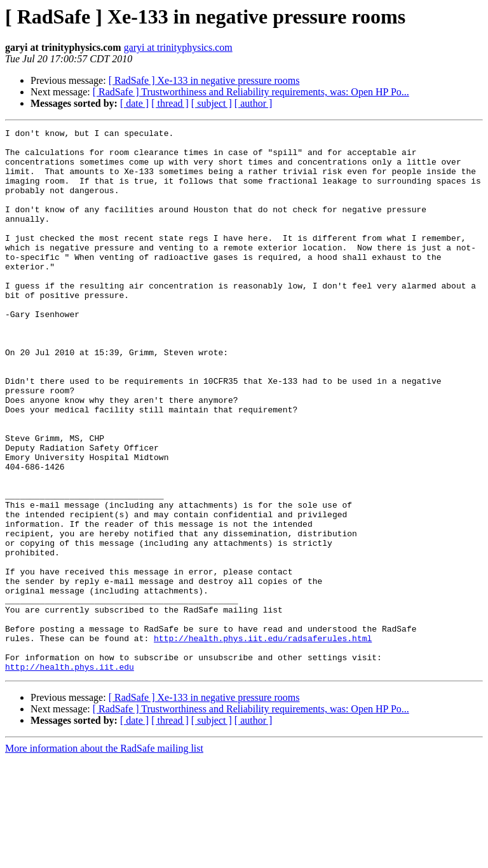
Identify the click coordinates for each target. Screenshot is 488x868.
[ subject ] (212, 103)
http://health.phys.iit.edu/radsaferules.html (263, 741)
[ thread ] (170, 103)
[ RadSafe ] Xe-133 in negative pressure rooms (204, 80)
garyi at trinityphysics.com (178, 47)
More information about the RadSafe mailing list (104, 857)
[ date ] (134, 103)
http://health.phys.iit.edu (70, 775)
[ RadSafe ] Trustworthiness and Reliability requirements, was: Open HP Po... (251, 92)
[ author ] (254, 103)
